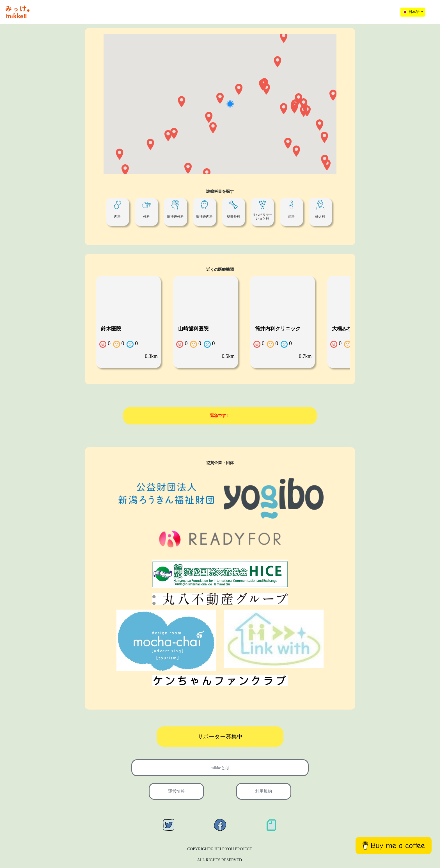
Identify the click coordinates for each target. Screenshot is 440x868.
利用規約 (263, 791)
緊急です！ (220, 416)
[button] (294, 108)
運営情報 (177, 791)
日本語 (411, 12)
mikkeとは (220, 768)
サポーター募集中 (220, 737)
